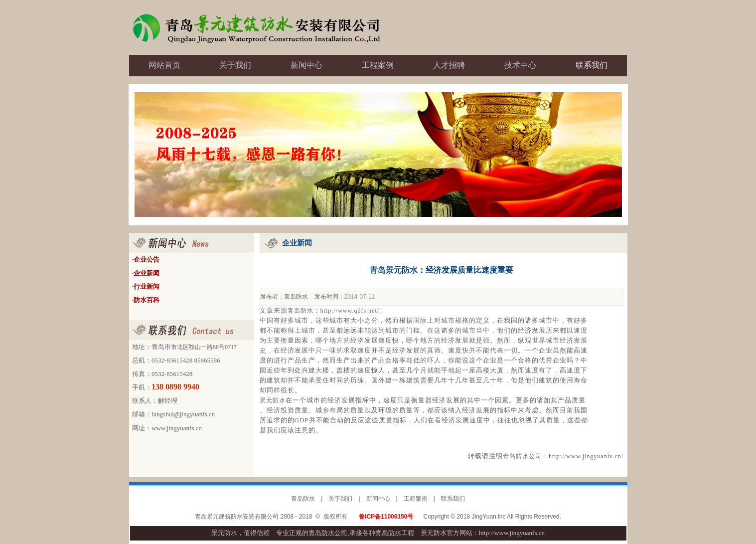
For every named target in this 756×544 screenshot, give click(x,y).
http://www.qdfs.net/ (350, 311)
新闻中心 (378, 499)
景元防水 (273, 400)
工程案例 (416, 499)
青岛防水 (296, 297)
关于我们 (340, 499)
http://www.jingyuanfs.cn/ (586, 456)
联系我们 (453, 499)
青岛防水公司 (522, 456)
